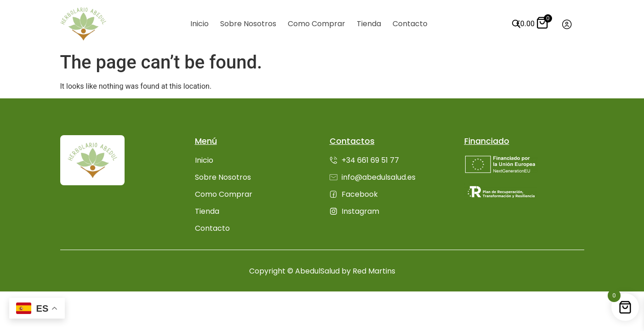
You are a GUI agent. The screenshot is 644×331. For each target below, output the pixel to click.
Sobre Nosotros (248, 24)
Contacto (410, 24)
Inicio (199, 24)
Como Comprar (316, 24)
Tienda (369, 24)
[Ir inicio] (83, 24)
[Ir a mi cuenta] (567, 24)
